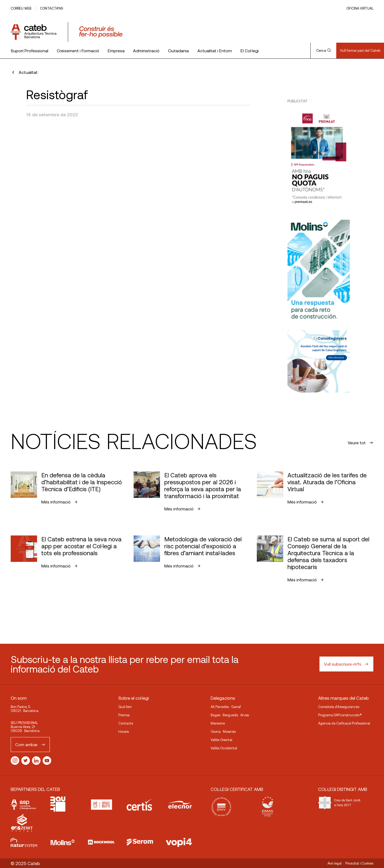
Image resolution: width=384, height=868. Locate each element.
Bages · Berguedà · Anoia (230, 715)
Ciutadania (178, 51)
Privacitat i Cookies (359, 863)
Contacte (126, 723)
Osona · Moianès (223, 731)
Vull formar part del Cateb (360, 50)
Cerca (323, 50)
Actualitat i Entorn (215, 51)
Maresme (218, 723)
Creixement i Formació (78, 51)
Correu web (21, 8)
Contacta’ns (51, 8)
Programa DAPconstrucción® (340, 715)
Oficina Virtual (360, 8)
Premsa (124, 715)
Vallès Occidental (224, 748)
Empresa (116, 51)
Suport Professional (29, 51)
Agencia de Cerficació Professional (344, 723)
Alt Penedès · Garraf (226, 707)
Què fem (125, 707)
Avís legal (335, 863)
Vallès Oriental (221, 740)
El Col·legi (250, 51)
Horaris (124, 731)
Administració (146, 51)
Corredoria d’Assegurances (339, 707)
